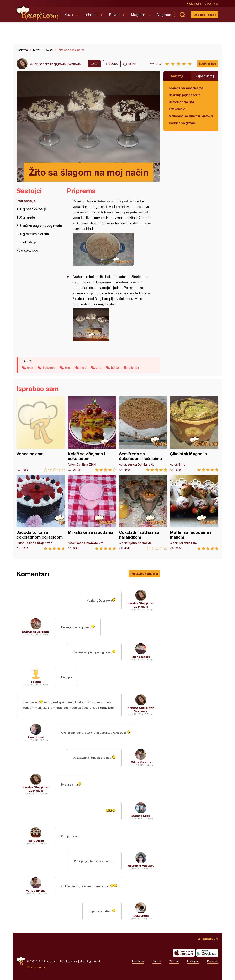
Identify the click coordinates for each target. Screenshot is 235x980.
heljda (115, 368)
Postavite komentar (144, 574)
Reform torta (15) (181, 102)
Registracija (194, 4)
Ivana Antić (36, 841)
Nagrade (164, 15)
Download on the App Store (184, 953)
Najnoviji (177, 76)
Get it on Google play (207, 953)
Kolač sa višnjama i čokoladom (92, 434)
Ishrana (91, 15)
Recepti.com (38, 13)
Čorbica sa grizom (182, 123)
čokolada (49, 368)
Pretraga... (182, 15)
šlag (68, 368)
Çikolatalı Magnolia (194, 434)
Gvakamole (177, 109)
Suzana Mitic (141, 816)
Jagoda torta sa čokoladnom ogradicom (41, 513)
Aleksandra (141, 916)
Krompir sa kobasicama (186, 88)
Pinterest (213, 961)
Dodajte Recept (205, 15)
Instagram (193, 961)
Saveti (114, 15)
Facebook (138, 961)
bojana (36, 682)
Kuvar (69, 15)
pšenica (134, 368)
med (83, 368)
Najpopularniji (205, 76)
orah (30, 368)
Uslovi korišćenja (68, 961)
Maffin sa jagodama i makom (194, 513)
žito (99, 368)
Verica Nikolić (36, 891)
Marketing (85, 961)
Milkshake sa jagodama (92, 513)
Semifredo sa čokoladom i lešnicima (143, 434)
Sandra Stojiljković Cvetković (60, 64)
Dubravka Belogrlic (36, 632)
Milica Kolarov (141, 762)
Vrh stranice (206, 939)
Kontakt (97, 961)
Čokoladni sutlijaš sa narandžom (143, 513)
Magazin (138, 15)
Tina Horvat (36, 737)
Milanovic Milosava (141, 866)
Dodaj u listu (208, 64)
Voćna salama (41, 434)
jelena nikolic (141, 657)
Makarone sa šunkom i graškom (191, 116)
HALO (41, 967)
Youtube (174, 961)
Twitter (157, 961)
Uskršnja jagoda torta (185, 95)
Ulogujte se (212, 4)
